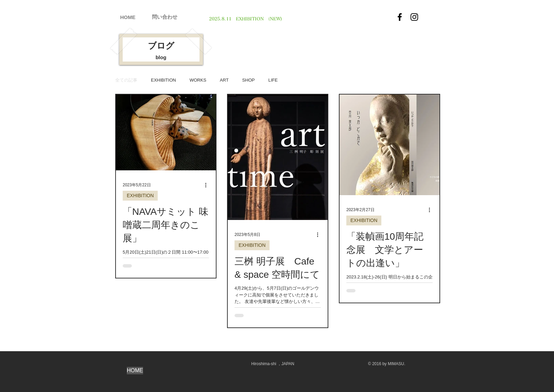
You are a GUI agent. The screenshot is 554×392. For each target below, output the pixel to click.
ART (224, 80)
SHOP (249, 80)
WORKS (198, 80)
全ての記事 (126, 80)
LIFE (273, 80)
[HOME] (128, 17)
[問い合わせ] (165, 17)
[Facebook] (400, 17)
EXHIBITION (163, 80)
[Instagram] (414, 17)
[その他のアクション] (208, 185)
